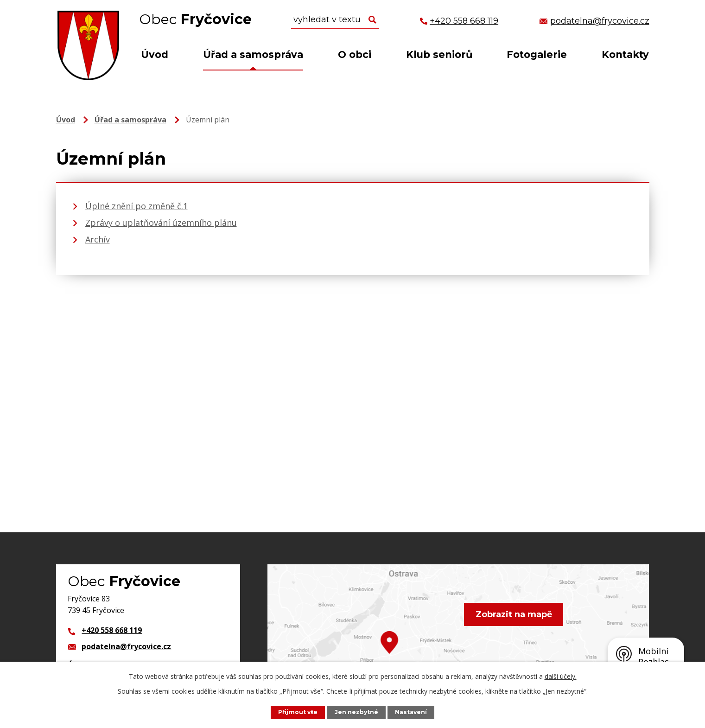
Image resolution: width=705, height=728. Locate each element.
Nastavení (412, 712)
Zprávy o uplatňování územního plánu (161, 223)
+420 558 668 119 (112, 630)
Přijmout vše (297, 712)
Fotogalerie (537, 54)
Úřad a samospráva (253, 54)
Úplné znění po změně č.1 (137, 206)
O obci (355, 54)
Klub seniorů (439, 54)
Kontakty (625, 54)
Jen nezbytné (357, 712)
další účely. (561, 676)
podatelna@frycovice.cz (126, 646)
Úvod (155, 54)
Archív (98, 239)
